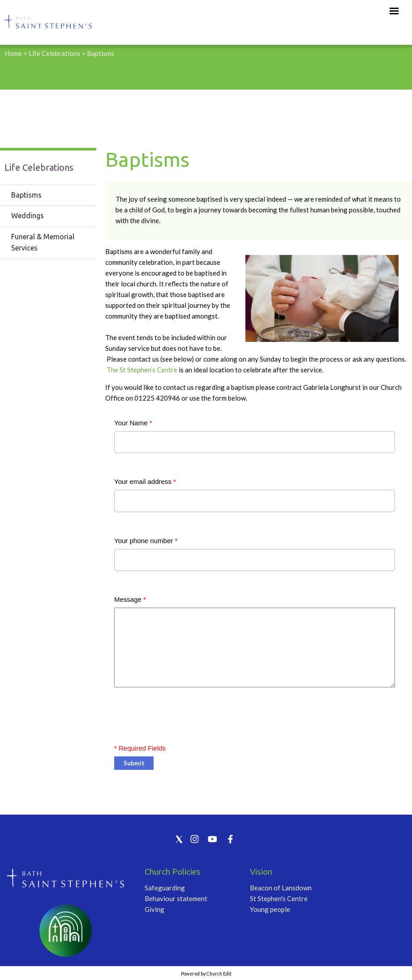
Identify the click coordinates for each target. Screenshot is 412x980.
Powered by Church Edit (206, 974)
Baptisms (101, 53)
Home (13, 53)
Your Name (133, 423)
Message (130, 599)
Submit (134, 763)
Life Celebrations (54, 53)
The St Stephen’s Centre (143, 370)
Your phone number (146, 541)
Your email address (145, 481)
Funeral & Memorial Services (43, 242)
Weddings (28, 216)
